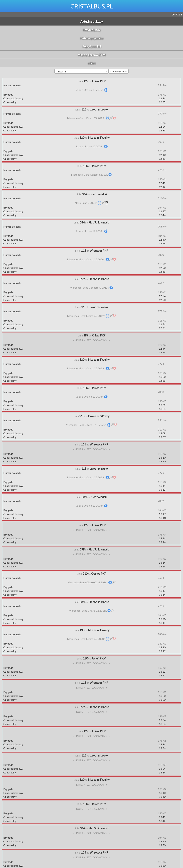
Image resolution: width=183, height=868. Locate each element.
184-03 (162, 510)
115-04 (162, 482)
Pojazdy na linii (92, 46)
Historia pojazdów (91, 38)
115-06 (162, 264)
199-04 (162, 534)
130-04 (162, 179)
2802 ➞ (162, 501)
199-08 (162, 716)
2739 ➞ (162, 606)
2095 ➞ (162, 226)
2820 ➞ (162, 255)
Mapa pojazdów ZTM (91, 55)
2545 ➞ (162, 85)
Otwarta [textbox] (61, 71)
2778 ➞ (162, 113)
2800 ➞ (162, 392)
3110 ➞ (162, 198)
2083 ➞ (162, 142)
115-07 (162, 454)
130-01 (162, 151)
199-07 (162, 559)
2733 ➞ (162, 170)
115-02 (162, 123)
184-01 (162, 207)
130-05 (162, 401)
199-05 (162, 740)
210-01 (162, 429)
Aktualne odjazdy (92, 21)
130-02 (162, 373)
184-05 (162, 615)
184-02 (162, 236)
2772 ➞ (162, 311)
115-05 (162, 765)
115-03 (162, 320)
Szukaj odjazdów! (119, 71)
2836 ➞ (162, 634)
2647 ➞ (162, 283)
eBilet (91, 63)
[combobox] (82, 71)
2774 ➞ (162, 364)
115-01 (162, 692)
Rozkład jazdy (91, 30)
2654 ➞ (162, 578)
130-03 (162, 643)
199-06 (162, 292)
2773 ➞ (162, 473)
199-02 (162, 94)
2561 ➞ (162, 420)
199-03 (162, 345)
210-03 (162, 587)
